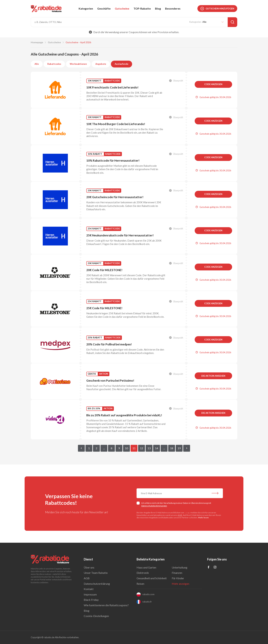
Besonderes (173, 8)
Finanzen (177, 573)
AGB (180, 515)
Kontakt (89, 589)
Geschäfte (104, 8)
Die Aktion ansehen (213, 376)
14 (157, 448)
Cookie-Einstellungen (96, 616)
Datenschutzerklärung (97, 584)
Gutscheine (122, 8)
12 (142, 448)
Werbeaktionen (78, 64)
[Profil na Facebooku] (209, 567)
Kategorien (86, 8)
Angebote (101, 64)
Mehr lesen (203, 518)
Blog (158, 8)
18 (172, 448)
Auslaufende (122, 64)
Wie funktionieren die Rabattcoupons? (106, 605)
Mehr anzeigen (180, 584)
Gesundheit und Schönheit (152, 578)
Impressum (90, 594)
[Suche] (232, 22)
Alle (37, 64)
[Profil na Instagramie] (215, 567)
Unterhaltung (180, 567)
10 (126, 448)
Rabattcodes (54, 64)
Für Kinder (178, 578)
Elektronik (143, 573)
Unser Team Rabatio (96, 573)
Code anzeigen (213, 84)
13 (149, 448)
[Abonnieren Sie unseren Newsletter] (215, 494)
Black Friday (91, 600)
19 (179, 448)
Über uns (89, 567)
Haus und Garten (146, 567)
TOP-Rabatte (142, 8)
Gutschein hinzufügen (217, 9)
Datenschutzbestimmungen (154, 506)
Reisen (140, 584)
